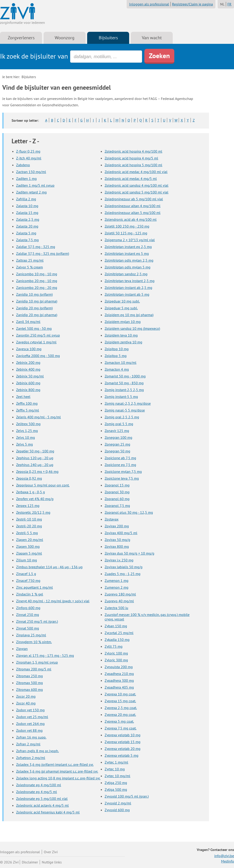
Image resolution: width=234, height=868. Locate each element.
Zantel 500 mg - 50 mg (34, 328)
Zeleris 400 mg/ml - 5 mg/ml (38, 417)
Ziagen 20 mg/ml (30, 540)
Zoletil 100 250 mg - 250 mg (127, 226)
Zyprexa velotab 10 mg (123, 735)
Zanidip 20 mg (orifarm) (34, 308)
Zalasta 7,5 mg (27, 240)
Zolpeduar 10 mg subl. (122, 301)
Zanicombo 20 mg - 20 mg (37, 288)
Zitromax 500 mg (30, 683)
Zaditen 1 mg (26, 179)
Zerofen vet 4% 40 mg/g (35, 499)
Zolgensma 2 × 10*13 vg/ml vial (130, 240)
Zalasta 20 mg (27, 226)
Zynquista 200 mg (119, 667)
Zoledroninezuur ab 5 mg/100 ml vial (134, 199)
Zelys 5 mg (25, 444)
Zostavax (112, 519)
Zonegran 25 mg (117, 444)
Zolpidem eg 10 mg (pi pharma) (129, 315)
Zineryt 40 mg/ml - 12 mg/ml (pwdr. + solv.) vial (53, 601)
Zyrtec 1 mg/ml (116, 762)
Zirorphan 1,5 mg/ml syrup (37, 662)
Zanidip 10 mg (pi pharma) (37, 301)
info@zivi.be (224, 856)
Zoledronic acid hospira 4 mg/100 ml (133, 151)
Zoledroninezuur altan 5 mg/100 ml (133, 213)
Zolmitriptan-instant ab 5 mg (127, 294)
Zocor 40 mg (26, 703)
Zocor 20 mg (26, 696)
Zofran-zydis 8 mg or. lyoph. (37, 751)
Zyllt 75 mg (114, 646)
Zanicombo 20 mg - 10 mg (37, 281)
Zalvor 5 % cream (30, 267)
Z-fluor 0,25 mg (28, 151)
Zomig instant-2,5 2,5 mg (124, 390)
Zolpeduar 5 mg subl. (121, 308)
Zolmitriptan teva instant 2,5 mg (130, 281)
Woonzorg (65, 38)
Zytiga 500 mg (116, 789)
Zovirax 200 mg (117, 526)
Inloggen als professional (149, 4)
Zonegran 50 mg (117, 451)
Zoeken (159, 56)
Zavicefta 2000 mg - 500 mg (38, 356)
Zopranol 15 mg (117, 485)
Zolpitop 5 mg (116, 356)
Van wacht (152, 38)
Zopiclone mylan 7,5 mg (123, 471)
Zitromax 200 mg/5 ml (34, 669)
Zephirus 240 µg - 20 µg (35, 465)
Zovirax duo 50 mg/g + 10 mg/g (129, 553)
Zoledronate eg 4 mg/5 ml (37, 792)
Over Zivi (51, 852)
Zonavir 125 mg (117, 431)
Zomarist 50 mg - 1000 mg (125, 376)
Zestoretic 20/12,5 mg (33, 512)
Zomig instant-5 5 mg (121, 397)
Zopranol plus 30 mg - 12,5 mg (129, 512)
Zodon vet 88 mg (29, 730)
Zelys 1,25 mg (27, 431)
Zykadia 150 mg (117, 640)
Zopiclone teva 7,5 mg (122, 478)
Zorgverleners (21, 38)
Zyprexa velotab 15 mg (123, 742)
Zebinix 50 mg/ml (30, 376)
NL (222, 4)
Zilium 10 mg (27, 560)
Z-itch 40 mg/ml (29, 158)
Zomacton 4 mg (117, 369)
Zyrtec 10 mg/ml (117, 776)
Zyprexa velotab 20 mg (123, 749)
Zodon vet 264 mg (30, 724)
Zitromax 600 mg (30, 689)
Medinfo (228, 861)
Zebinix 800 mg (28, 390)
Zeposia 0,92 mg (29, 478)
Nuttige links (52, 862)
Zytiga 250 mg (116, 783)
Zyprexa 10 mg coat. (120, 694)
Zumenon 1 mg (117, 580)
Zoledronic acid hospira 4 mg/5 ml (131, 158)
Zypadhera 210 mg (119, 674)
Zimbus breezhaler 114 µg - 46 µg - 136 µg (49, 567)
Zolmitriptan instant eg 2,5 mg (128, 247)
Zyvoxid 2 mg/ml (118, 803)
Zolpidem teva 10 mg (121, 335)
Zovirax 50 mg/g (117, 540)
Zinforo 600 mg (28, 608)
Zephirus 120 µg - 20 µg (35, 458)
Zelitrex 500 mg (28, 424)
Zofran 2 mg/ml (28, 744)
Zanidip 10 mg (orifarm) (34, 294)
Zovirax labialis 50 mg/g (124, 567)
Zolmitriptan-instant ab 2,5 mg (128, 288)
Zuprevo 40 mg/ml (119, 601)
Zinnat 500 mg (28, 628)
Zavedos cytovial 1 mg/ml (36, 342)
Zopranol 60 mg (117, 499)
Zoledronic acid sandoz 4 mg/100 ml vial (137, 185)
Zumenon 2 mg (117, 587)
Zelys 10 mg (26, 437)
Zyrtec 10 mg (115, 769)
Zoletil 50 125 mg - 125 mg (126, 233)
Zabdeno (23, 165)
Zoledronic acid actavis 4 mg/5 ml (42, 805)
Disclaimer (30, 862)
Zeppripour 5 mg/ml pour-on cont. (43, 485)
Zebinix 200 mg (28, 362)
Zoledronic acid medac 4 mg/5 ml (131, 179)
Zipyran (22, 649)
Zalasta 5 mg (26, 233)
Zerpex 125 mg (28, 506)
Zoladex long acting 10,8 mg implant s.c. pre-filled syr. (58, 778)
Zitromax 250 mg (30, 676)
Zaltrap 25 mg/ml (30, 260)
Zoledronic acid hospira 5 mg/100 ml (133, 165)
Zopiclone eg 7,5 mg (120, 465)
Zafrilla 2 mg (26, 199)
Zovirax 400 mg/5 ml (121, 533)
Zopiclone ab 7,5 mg (120, 458)
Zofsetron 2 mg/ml (31, 758)
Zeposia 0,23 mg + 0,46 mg (37, 471)
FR (229, 4)
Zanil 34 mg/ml (28, 322)
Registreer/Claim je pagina (192, 4)
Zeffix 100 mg (27, 403)
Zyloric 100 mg (116, 653)
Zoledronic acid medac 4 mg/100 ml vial (136, 172)
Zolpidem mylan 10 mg (123, 322)
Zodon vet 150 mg (30, 710)
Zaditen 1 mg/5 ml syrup (35, 185)
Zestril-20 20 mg (29, 526)
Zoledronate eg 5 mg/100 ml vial (42, 799)
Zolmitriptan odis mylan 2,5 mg (129, 260)
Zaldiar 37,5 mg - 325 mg (36, 247)
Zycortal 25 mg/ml (119, 633)
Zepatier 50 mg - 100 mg (35, 451)
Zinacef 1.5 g (26, 574)
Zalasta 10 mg (27, 206)
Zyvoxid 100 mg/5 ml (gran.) (127, 796)
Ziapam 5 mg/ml (29, 553)
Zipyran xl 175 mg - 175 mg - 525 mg (45, 655)
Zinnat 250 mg (28, 615)
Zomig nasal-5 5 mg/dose (125, 410)
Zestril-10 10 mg (29, 519)
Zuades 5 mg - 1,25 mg (123, 574)
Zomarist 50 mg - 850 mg (124, 383)
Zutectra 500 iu (116, 608)
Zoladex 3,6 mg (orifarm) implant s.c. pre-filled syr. (55, 764)
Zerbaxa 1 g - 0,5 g (31, 492)
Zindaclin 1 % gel (30, 594)
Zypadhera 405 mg (119, 687)
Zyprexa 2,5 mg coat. (121, 708)
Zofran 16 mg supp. (31, 737)
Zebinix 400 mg (28, 369)
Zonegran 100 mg (118, 437)
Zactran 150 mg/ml (31, 172)
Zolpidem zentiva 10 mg (123, 342)
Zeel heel (23, 397)
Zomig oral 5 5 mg (119, 424)
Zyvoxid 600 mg (117, 810)
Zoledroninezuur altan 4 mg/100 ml (133, 206)
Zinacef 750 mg (28, 580)
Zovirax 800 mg (117, 546)
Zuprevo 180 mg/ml (120, 594)
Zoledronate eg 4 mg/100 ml (39, 785)
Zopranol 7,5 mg (117, 506)
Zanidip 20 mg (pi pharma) (37, 315)
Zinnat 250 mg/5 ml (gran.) (37, 621)
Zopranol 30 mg (117, 492)
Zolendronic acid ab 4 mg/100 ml (131, 219)
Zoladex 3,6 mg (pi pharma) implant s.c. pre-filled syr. (57, 771)
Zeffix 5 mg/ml (28, 410)
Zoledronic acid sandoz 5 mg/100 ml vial (137, 192)
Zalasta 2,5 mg (28, 219)
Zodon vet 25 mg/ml (32, 717)
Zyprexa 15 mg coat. (120, 701)
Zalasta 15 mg (27, 213)
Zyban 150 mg (116, 626)
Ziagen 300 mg (28, 546)
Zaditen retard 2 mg (31, 192)
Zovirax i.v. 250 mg (119, 560)
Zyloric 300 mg (116, 660)
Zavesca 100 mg (29, 349)
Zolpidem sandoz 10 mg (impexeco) (132, 328)
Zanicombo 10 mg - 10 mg (37, 274)
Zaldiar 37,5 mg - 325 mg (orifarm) (43, 253)
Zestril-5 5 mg (27, 533)
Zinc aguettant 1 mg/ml (34, 587)
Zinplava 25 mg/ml (31, 635)
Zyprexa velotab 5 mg (122, 755)
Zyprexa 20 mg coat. (120, 714)
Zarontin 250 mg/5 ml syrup (38, 335)
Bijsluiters (108, 38)
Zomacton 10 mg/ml (121, 362)
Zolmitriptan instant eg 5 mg (127, 253)
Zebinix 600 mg (28, 383)
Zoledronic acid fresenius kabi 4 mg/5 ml (48, 812)
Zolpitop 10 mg (117, 349)
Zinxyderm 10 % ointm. (34, 642)
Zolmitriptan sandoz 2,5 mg (126, 274)
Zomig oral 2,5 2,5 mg (122, 417)
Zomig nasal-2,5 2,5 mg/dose (128, 403)
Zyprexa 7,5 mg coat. (121, 728)
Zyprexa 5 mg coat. (119, 721)
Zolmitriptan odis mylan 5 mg (128, 267)
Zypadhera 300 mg (119, 680)
